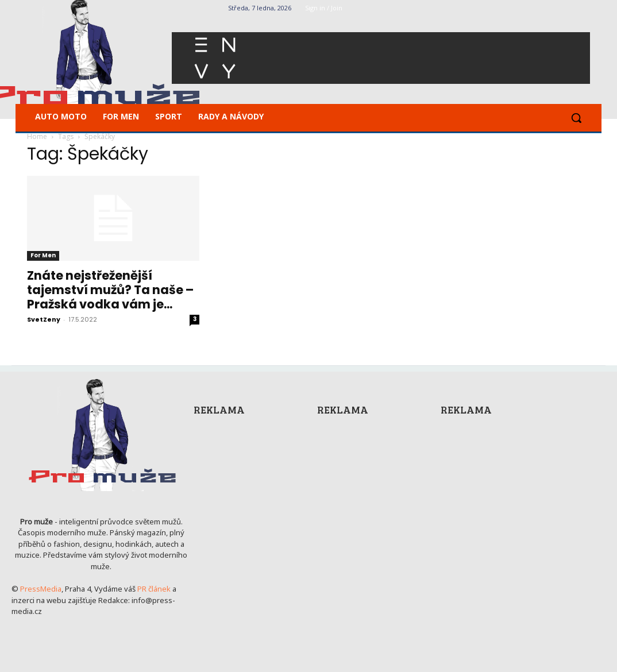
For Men (43, 255)
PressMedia (41, 589)
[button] (576, 118)
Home (37, 136)
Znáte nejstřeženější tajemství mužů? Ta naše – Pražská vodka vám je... (110, 290)
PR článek (154, 589)
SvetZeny (44, 319)
